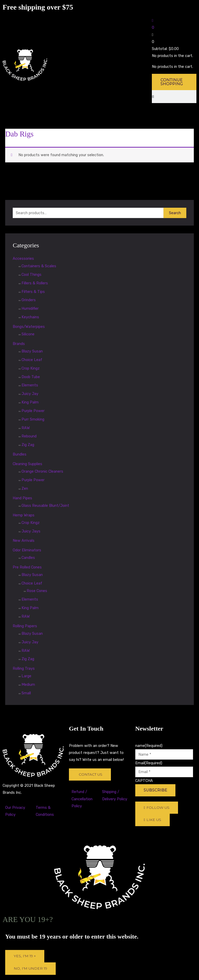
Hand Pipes (22, 498)
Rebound (29, 436)
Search (175, 213)
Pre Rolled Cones (27, 567)
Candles (28, 558)
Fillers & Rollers (35, 283)
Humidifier (30, 308)
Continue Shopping (172, 82)
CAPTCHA (144, 781)
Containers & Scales (39, 266)
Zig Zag (28, 445)
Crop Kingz (31, 368)
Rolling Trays (24, 668)
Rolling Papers (25, 626)
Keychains (30, 317)
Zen (25, 488)
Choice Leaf (32, 360)
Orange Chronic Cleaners (42, 471)
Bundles (20, 454)
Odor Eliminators (27, 550)
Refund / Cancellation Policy (82, 799)
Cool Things (31, 275)
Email (149, 763)
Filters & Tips (33, 292)
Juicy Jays (31, 531)
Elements (30, 385)
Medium (28, 684)
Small (26, 693)
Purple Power (33, 411)
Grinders (29, 300)
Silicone (28, 334)
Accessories (23, 258)
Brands (19, 344)
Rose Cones (37, 591)
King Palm (30, 402)
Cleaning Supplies (27, 464)
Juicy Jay (30, 394)
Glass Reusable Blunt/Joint (45, 506)
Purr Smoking (33, 419)
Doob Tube (31, 377)
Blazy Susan (32, 351)
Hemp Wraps (24, 515)
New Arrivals (24, 541)
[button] (174, 105)
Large (26, 676)
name (149, 746)
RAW (26, 428)
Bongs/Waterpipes (29, 327)
